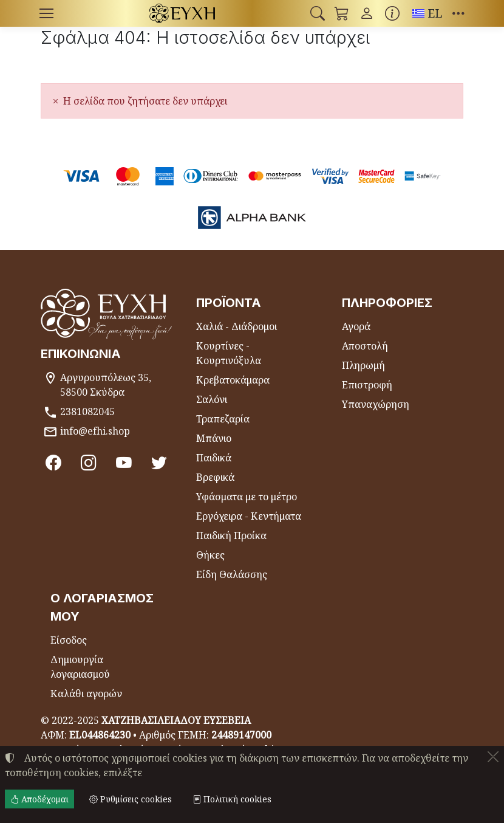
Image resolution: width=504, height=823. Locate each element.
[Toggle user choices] (367, 13)
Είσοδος (69, 640)
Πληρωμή (363, 365)
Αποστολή (365, 346)
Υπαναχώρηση (376, 404)
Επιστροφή (367, 385)
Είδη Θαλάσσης (232, 574)
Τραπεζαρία (223, 419)
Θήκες (210, 555)
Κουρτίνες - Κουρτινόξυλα (229, 353)
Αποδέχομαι (39, 799)
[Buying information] (392, 13)
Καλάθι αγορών (86, 694)
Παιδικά (214, 458)
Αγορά (356, 326)
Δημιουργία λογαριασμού (80, 667)
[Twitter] (159, 462)
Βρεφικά (215, 477)
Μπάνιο (214, 438)
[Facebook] (53, 462)
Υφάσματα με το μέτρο (247, 497)
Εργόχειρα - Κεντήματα (249, 516)
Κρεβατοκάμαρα (233, 380)
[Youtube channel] (124, 462)
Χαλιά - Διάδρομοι (237, 326)
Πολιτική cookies (232, 799)
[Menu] (46, 13)
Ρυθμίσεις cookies (131, 799)
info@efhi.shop (95, 431)
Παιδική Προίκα (231, 535)
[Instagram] (89, 462)
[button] (318, 13)
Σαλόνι (212, 399)
